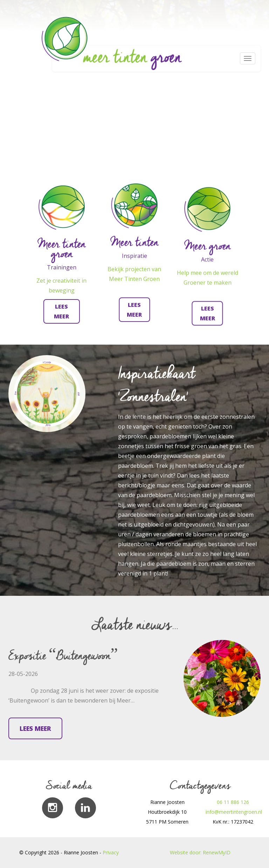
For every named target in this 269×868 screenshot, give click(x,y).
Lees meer (35, 728)
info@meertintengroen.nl (234, 812)
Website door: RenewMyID (200, 852)
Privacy (111, 852)
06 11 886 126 (233, 802)
